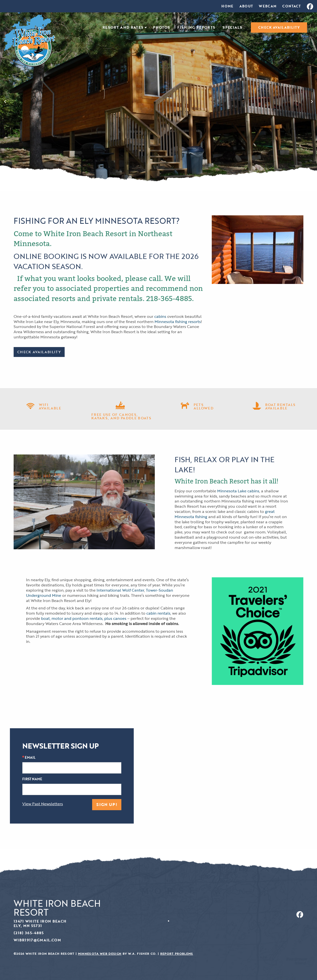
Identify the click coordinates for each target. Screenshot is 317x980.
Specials (232, 28)
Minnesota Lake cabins (238, 491)
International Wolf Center (120, 590)
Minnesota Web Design (100, 954)
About (246, 6)
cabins (160, 316)
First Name (32, 779)
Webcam (268, 6)
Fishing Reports (196, 28)
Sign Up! (107, 804)
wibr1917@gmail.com (37, 940)
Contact (291, 6)
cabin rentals (158, 613)
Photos (161, 28)
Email (30, 758)
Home (227, 6)
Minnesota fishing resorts (178, 322)
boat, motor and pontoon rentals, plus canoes (84, 618)
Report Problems (177, 954)
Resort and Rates (123, 28)
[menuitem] (227, 6)
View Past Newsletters (43, 804)
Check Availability (279, 27)
